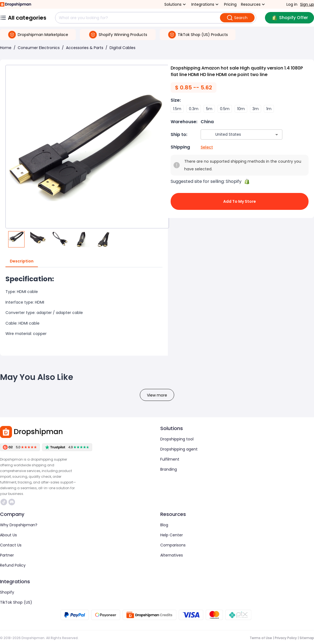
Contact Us (11, 545)
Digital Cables (123, 48)
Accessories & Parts (85, 48)
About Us (8, 535)
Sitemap (307, 638)
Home (6, 48)
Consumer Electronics (39, 48)
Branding (169, 469)
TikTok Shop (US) (16, 602)
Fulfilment (170, 459)
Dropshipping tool (177, 439)
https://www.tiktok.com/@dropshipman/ (4, 502)
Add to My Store (240, 201)
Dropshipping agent (179, 449)
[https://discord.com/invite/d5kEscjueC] (12, 502)
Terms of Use (261, 638)
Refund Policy (13, 565)
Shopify (7, 592)
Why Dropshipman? (19, 525)
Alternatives (172, 555)
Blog (164, 525)
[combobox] (233, 134)
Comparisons (173, 545)
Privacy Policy (286, 638)
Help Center (172, 535)
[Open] (277, 135)
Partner (7, 555)
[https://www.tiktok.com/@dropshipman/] (4, 502)
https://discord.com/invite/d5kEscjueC (12, 502)
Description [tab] (22, 261)
